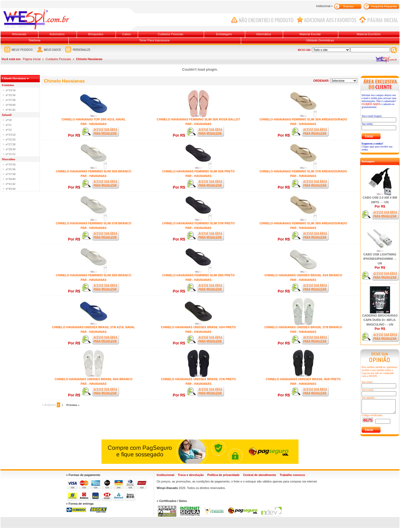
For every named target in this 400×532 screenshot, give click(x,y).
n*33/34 (11, 90)
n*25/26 (11, 139)
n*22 (9, 130)
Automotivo (57, 34)
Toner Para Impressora (155, 40)
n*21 (9, 125)
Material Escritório (369, 34)
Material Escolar (310, 34)
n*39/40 (11, 105)
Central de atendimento (260, 475)
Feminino (8, 85)
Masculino (9, 159)
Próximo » (73, 405)
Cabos (126, 34)
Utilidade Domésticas (320, 40)
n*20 (9, 120)
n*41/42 (11, 110)
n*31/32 (11, 154)
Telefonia (34, 40)
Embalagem (224, 34)
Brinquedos (96, 34)
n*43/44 (11, 189)
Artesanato (19, 34)
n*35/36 (11, 95)
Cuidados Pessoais (171, 34)
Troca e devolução (191, 475)
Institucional (165, 475)
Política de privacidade (223, 475)
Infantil (7, 115)
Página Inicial (32, 59)
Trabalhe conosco (292, 475)
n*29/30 (11, 149)
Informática (264, 34)
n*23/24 (11, 134)
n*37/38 (11, 100)
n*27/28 (11, 144)
